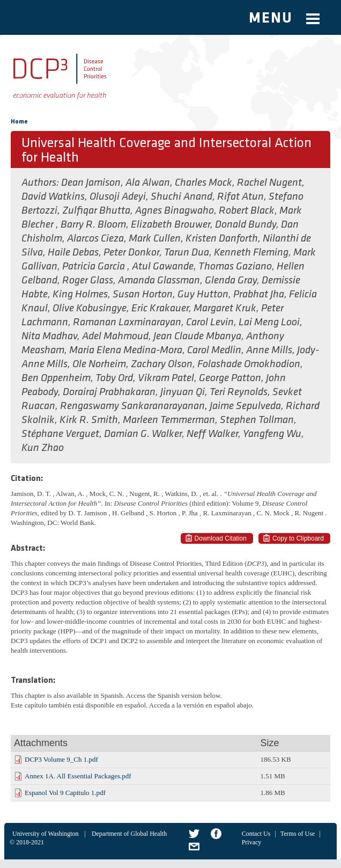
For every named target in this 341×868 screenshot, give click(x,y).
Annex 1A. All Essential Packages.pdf (78, 776)
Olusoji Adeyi (118, 197)
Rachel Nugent (269, 183)
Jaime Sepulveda (245, 406)
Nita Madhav (49, 337)
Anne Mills (269, 351)
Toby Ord (114, 378)
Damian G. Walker (143, 434)
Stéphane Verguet (60, 434)
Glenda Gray (231, 281)
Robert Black (247, 211)
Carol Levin (210, 323)
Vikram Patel (166, 378)
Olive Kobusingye (90, 309)
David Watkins (53, 197)
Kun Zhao (43, 448)
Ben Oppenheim (56, 378)
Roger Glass (88, 281)
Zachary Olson (162, 364)
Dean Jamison (91, 183)
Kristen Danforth (222, 239)
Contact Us (256, 834)
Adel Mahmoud (115, 337)
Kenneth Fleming (251, 253)
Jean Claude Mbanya (197, 337)
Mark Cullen (155, 239)
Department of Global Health (129, 834)
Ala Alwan (148, 183)
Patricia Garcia (95, 267)
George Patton (230, 378)
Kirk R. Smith (89, 420)
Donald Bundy (246, 225)
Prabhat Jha (259, 295)
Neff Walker (212, 434)
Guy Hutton (203, 295)
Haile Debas (73, 253)
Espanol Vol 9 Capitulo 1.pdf (65, 793)
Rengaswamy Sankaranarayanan (132, 406)
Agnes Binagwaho (175, 211)
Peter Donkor (131, 253)
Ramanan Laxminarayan (127, 323)
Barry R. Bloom (93, 225)
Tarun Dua (187, 253)
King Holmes (80, 295)
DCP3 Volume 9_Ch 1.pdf (61, 759)
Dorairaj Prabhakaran (109, 392)
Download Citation (221, 538)
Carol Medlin (214, 351)
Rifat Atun (240, 197)
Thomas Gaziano (235, 267)
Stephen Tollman (257, 420)
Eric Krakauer (160, 309)
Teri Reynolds (239, 392)
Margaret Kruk (225, 309)
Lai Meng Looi (269, 323)
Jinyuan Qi (183, 392)
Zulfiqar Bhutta (96, 211)
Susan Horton (143, 295)
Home (19, 122)
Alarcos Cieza (95, 239)
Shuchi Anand (181, 197)
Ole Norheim (99, 364)
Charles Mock (203, 183)
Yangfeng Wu (272, 434)
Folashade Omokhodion (249, 364)
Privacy (252, 842)
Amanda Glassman (159, 281)
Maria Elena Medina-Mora (126, 351)
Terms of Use (298, 834)
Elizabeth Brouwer (171, 225)
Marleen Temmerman (169, 420)
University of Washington (45, 834)
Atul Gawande (163, 267)
